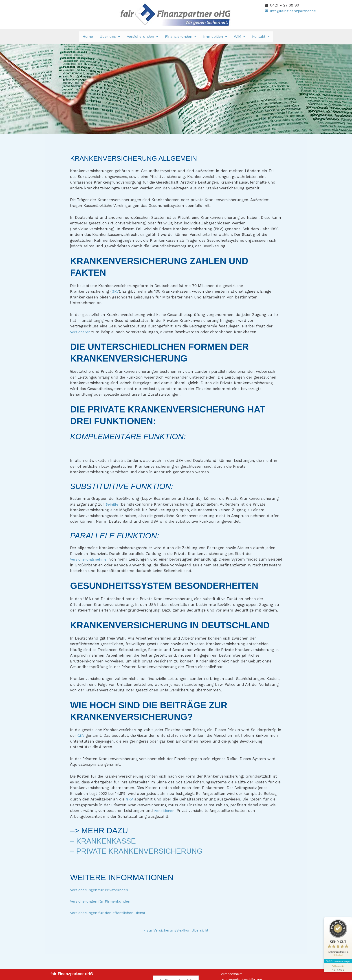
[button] (110, 37)
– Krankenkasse (105, 841)
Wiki (240, 36)
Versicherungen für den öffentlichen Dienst (110, 913)
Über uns (110, 36)
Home (88, 36)
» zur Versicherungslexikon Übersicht (176, 930)
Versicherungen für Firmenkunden (102, 901)
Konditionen (165, 811)
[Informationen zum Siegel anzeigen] (337, 952)
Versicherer (80, 332)
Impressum (234, 974)
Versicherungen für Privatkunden (101, 890)
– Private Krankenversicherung (141, 851)
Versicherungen (143, 36)
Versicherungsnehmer (90, 559)
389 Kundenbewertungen (337, 945)
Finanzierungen (181, 36)
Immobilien (215, 36)
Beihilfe (112, 504)
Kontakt (261, 36)
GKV (115, 291)
